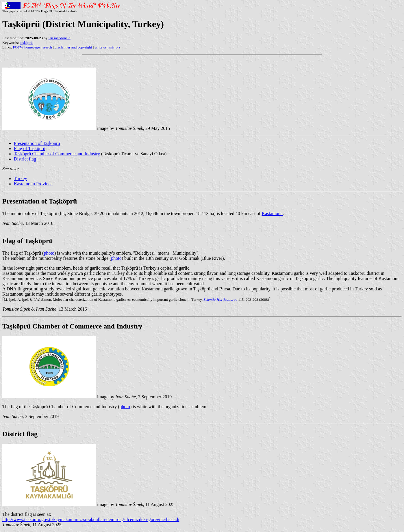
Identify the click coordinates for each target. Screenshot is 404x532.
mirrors (115, 47)
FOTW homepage (26, 47)
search (47, 47)
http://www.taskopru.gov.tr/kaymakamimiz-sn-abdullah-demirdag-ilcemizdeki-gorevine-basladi (91, 519)
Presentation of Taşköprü (37, 143)
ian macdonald (60, 38)
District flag (25, 159)
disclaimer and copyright (73, 47)
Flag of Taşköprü (30, 149)
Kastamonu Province (33, 184)
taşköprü (26, 43)
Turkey (21, 179)
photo (49, 253)
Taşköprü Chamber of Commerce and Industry (57, 154)
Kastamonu (272, 213)
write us (101, 47)
